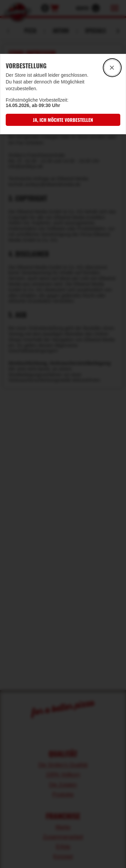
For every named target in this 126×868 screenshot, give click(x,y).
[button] (63, 120)
